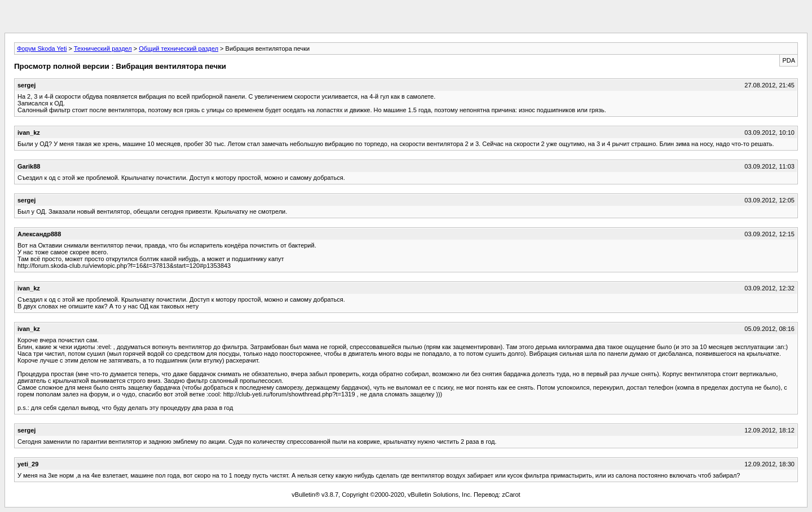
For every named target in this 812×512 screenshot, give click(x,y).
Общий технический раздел (178, 48)
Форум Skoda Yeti (42, 48)
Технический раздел (103, 48)
